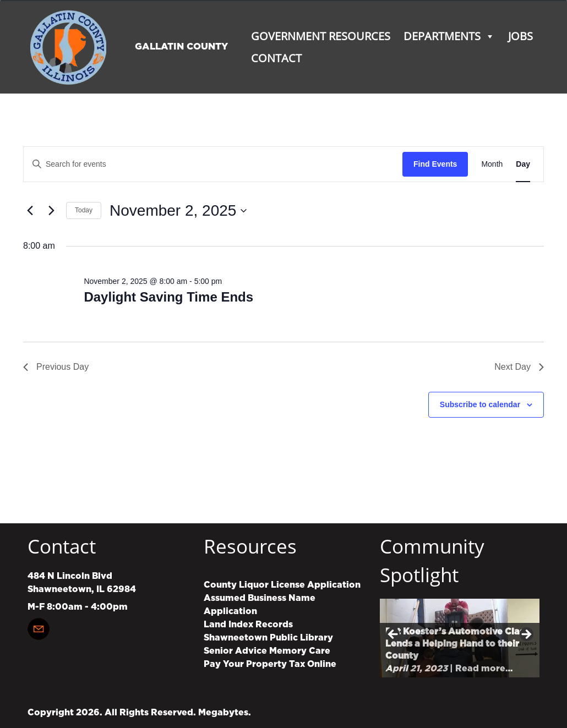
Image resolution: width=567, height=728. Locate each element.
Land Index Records (248, 625)
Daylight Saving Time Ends (168, 297)
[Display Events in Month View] (492, 164)
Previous (394, 635)
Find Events (435, 164)
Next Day (519, 367)
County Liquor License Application (282, 585)
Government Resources (321, 36)
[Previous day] (30, 211)
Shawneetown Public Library (268, 638)
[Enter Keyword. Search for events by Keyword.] (213, 164)
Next (526, 635)
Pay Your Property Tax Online (270, 664)
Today (84, 210)
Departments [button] (449, 36)
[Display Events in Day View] (523, 164)
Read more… (484, 669)
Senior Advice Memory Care (267, 651)
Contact (276, 58)
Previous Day (56, 367)
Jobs (520, 36)
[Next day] (51, 211)
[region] (460, 638)
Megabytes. (225, 713)
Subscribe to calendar (480, 404)
